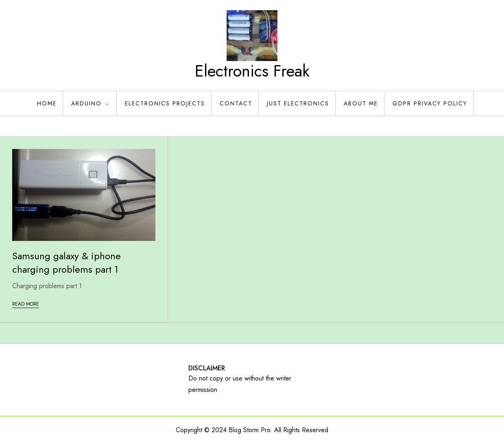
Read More (26, 304)
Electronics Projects (165, 103)
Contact (236, 103)
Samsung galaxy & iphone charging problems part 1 (67, 263)
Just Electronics (298, 103)
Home (47, 103)
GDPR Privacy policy (430, 103)
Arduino (91, 103)
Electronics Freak (252, 71)
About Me (361, 103)
